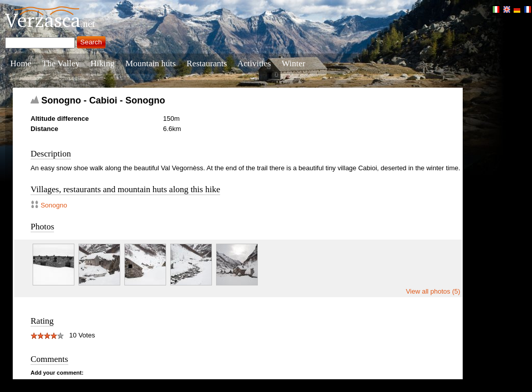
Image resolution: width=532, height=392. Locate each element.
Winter (294, 63)
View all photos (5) (433, 291)
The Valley (61, 63)
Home (21, 63)
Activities (254, 63)
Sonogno (54, 205)
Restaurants (207, 63)
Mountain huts (151, 63)
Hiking (103, 63)
